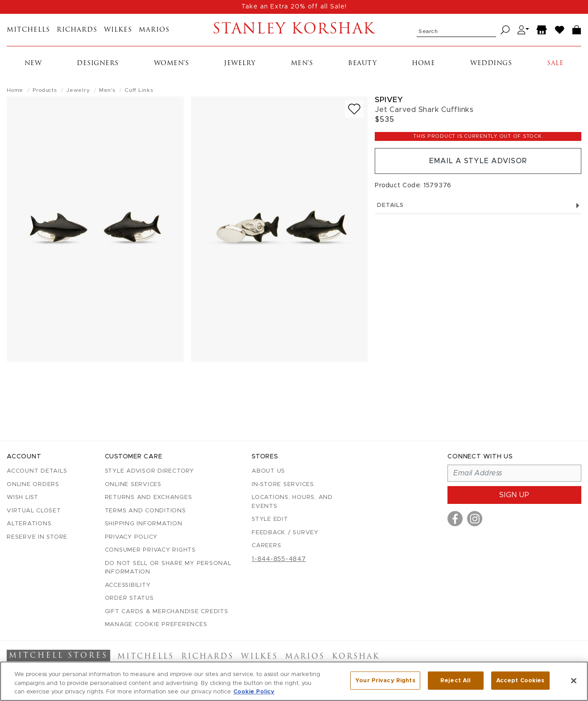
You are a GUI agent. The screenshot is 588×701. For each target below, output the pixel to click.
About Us (268, 471)
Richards (77, 30)
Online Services (133, 485)
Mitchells (28, 30)
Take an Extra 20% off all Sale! (294, 7)
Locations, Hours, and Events (292, 502)
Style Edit (270, 519)
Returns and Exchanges (149, 497)
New (33, 64)
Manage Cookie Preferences (156, 625)
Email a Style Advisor (478, 161)
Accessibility (128, 585)
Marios (154, 30)
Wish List (23, 497)
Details (478, 205)
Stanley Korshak (294, 30)
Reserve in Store (37, 537)
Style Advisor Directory (149, 471)
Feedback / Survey (285, 533)
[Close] (574, 680)
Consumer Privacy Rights (150, 550)
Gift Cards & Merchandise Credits (167, 612)
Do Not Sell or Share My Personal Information (168, 568)
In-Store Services (283, 485)
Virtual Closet (34, 511)
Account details (37, 471)
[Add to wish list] (354, 109)
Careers (266, 546)
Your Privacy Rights (385, 680)
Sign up (514, 495)
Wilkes (118, 30)
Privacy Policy (131, 537)
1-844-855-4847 (279, 559)
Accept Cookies (520, 680)
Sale (555, 64)
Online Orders (33, 485)
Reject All (455, 680)
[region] (294, 681)
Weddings (491, 64)
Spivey (389, 100)
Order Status (129, 598)
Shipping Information (144, 524)
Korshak (356, 657)
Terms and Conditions (145, 511)
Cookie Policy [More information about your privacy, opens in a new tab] (254, 692)
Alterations (29, 524)
